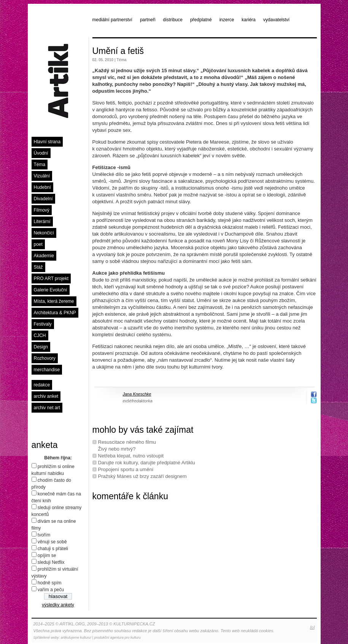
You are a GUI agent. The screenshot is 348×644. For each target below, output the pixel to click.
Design (41, 347)
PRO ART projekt (51, 278)
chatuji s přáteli (53, 549)
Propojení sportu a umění (126, 469)
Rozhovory (45, 358)
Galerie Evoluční (51, 290)
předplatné (201, 20)
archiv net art (47, 408)
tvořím (44, 535)
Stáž (38, 267)
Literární (42, 222)
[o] (312, 627)
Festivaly (43, 324)
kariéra (249, 20)
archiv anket (46, 396)
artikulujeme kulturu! (76, 638)
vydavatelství (276, 20)
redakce (42, 385)
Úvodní (41, 153)
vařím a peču (51, 590)
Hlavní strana (47, 142)
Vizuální (42, 176)
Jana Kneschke (137, 394)
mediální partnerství (112, 20)
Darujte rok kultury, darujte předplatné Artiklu (147, 463)
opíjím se (47, 555)
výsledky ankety (58, 605)
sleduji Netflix (51, 562)
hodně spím (50, 583)
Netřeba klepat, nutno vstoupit (131, 456)
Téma (40, 165)
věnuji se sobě (52, 542)
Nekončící (44, 233)
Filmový (42, 210)
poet (38, 244)
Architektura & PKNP (55, 313)
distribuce (173, 20)
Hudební (42, 187)
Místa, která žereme (54, 301)
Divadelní (43, 199)
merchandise (47, 370)
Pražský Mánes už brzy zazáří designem (142, 476)
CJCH (40, 335)
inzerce (227, 20)
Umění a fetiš (118, 51)
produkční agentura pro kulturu (117, 638)
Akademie (44, 256)
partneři (148, 20)
